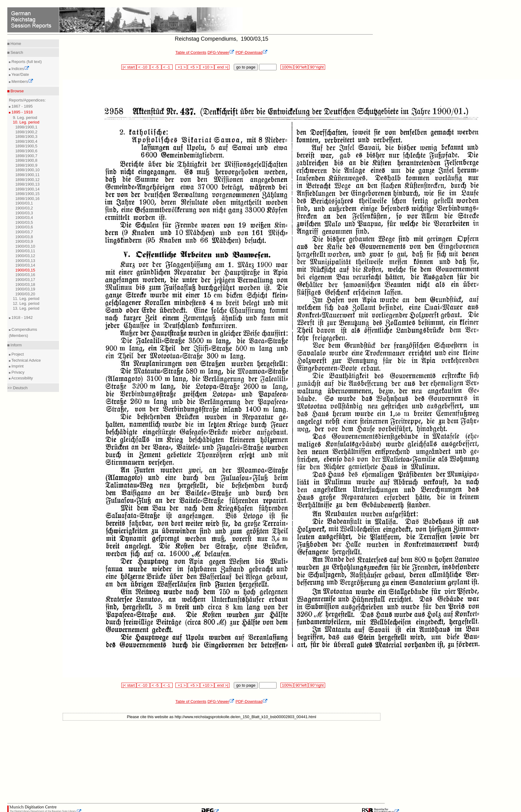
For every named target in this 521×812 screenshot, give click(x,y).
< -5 (156, 67)
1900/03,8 (24, 237)
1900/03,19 (25, 289)
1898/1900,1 (26, 127)
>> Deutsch (18, 388)
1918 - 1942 (22, 317)
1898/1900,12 (28, 180)
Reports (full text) (26, 62)
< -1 (167, 67)
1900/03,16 (25, 275)
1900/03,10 (25, 246)
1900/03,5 (24, 222)
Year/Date (20, 74)
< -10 (143, 67)
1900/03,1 (24, 203)
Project (17, 354)
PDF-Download (252, 52)
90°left (301, 67)
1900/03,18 (25, 284)
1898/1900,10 (28, 170)
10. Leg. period (26, 122)
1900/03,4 (24, 218)
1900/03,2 (24, 208)
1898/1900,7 (26, 156)
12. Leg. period (26, 303)
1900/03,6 (24, 227)
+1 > (181, 67)
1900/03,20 (25, 294)
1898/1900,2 (26, 132)
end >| (222, 67)
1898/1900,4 (26, 141)
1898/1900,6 (26, 151)
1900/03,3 (24, 213)
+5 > (194, 67)
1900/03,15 (25, 270)
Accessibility (22, 378)
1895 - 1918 (22, 112)
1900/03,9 (24, 241)
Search (16, 52)
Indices (20, 69)
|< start (129, 67)
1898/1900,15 (28, 194)
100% (287, 67)
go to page (246, 67)
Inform (16, 345)
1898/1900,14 (28, 189)
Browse (17, 91)
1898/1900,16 (28, 199)
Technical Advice (26, 360)
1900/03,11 (25, 251)
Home (15, 44)
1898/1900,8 (26, 160)
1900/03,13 (25, 261)
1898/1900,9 (26, 165)
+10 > (207, 67)
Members (22, 81)
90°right (317, 67)
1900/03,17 (25, 280)
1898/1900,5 (26, 146)
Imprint (17, 366)
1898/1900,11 (28, 175)
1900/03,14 (25, 265)
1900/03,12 (25, 256)
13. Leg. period (26, 308)
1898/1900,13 (28, 184)
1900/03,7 (24, 232)
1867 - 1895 (22, 106)
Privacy (17, 372)
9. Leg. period (25, 118)
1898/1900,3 (26, 137)
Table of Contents (191, 52)
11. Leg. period (26, 299)
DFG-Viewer (221, 52)
